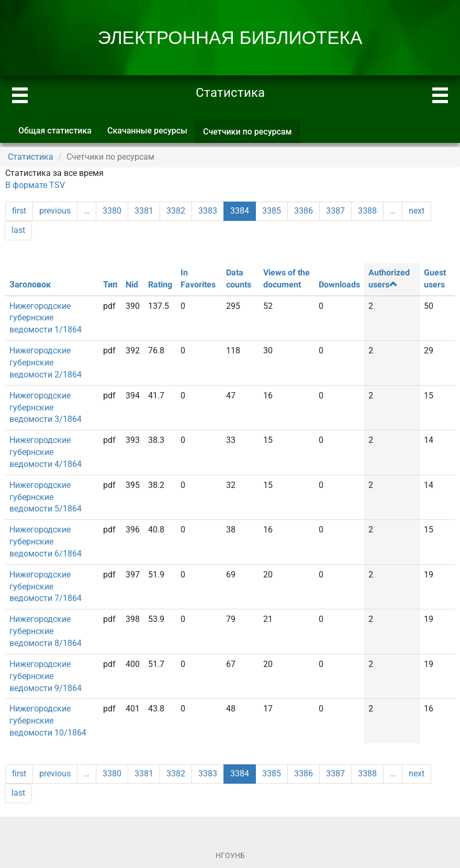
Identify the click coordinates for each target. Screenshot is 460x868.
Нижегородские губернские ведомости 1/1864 (46, 318)
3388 (367, 211)
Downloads (339, 285)
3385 (272, 211)
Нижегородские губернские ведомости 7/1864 (46, 587)
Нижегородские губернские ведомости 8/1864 (46, 631)
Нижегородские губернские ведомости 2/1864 (46, 363)
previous (55, 211)
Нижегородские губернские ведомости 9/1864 (46, 676)
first (19, 211)
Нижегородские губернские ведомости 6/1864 (46, 542)
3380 (112, 211)
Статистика (31, 157)
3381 (144, 211)
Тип (110, 285)
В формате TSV (35, 185)
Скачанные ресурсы (147, 131)
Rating (160, 285)
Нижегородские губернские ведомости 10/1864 (48, 721)
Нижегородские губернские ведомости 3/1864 (46, 408)
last (18, 230)
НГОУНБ (230, 855)
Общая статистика (55, 131)
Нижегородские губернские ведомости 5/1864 (46, 497)
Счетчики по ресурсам (251, 135)
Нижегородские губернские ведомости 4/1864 (46, 452)
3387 (335, 211)
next (417, 211)
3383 (208, 211)
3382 (176, 211)
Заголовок (30, 285)
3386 (304, 211)
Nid (132, 285)
